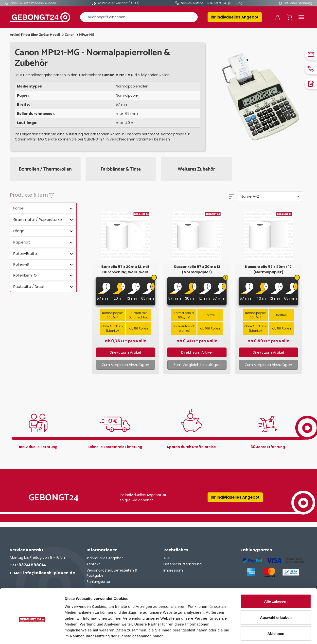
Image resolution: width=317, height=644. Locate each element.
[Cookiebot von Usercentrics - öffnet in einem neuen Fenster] (32, 634)
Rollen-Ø (43, 264)
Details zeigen (262, 634)
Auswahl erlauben (276, 596)
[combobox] (139, 17)
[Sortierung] (270, 197)
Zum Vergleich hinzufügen (125, 365)
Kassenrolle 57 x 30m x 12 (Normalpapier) (197, 269)
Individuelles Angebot (105, 558)
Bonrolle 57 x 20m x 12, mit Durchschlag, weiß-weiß (125, 269)
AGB (167, 558)
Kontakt (93, 564)
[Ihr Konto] (278, 17)
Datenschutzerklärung (183, 564)
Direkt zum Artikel (125, 352)
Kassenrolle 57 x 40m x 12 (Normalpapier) (268, 269)
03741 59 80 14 (216, 3)
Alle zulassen (276, 579)
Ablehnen (276, 612)
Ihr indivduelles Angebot (235, 17)
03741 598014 (28, 565)
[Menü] (301, 17)
